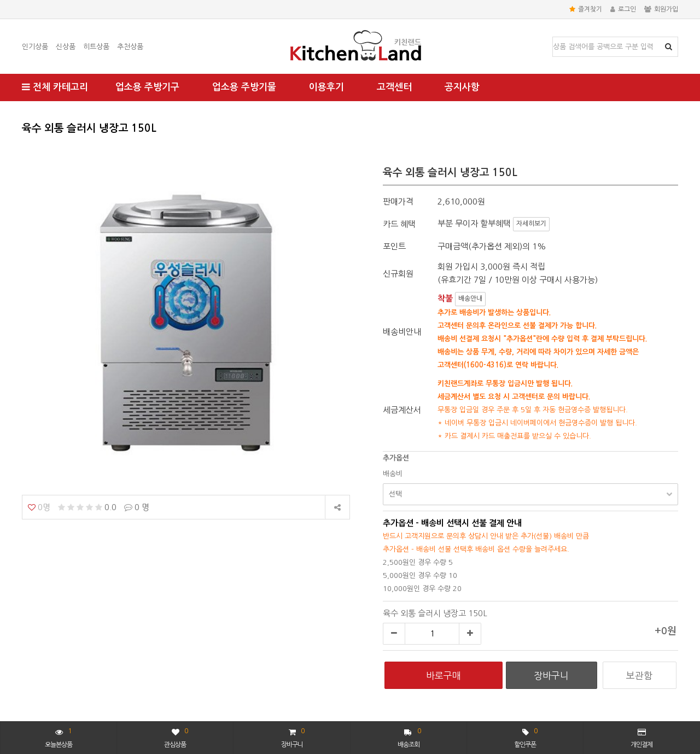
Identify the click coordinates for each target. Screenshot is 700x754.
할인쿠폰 (526, 737)
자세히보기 (531, 224)
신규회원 (398, 274)
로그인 (623, 9)
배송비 (393, 474)
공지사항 (462, 87)
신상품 (66, 47)
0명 (39, 507)
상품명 (553, 37)
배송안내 (470, 299)
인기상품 (35, 47)
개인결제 (641, 738)
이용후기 (326, 87)
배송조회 (409, 737)
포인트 (394, 246)
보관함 (639, 676)
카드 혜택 (399, 224)
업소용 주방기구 (147, 87)
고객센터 (394, 87)
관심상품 (176, 737)
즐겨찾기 (586, 9)
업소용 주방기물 (244, 87)
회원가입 (661, 9)
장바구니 (293, 737)
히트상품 (96, 47)
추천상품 (130, 47)
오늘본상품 (59, 737)
